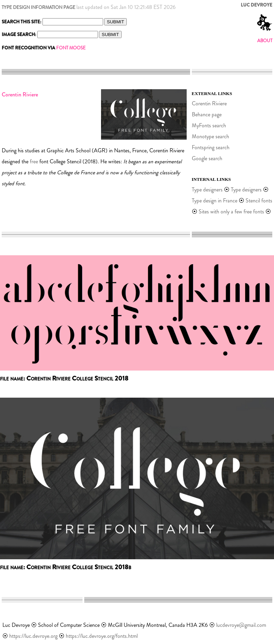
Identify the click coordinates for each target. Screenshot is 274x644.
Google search (207, 158)
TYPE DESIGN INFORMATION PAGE (39, 7)
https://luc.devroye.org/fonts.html (102, 636)
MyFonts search (209, 125)
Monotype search (210, 136)
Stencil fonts (259, 201)
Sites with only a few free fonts (231, 212)
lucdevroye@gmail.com (241, 625)
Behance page (207, 114)
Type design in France (215, 201)
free (34, 161)
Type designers (207, 190)
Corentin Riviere (209, 103)
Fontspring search (211, 147)
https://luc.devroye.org (33, 636)
